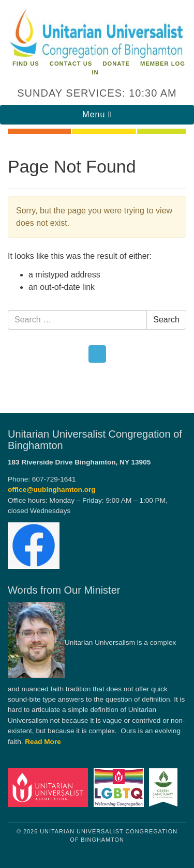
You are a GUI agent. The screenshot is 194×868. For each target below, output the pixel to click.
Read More (43, 742)
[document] (97, 267)
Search (166, 320)
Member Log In (138, 68)
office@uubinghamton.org (52, 490)
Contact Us (71, 64)
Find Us (26, 64)
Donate (116, 64)
